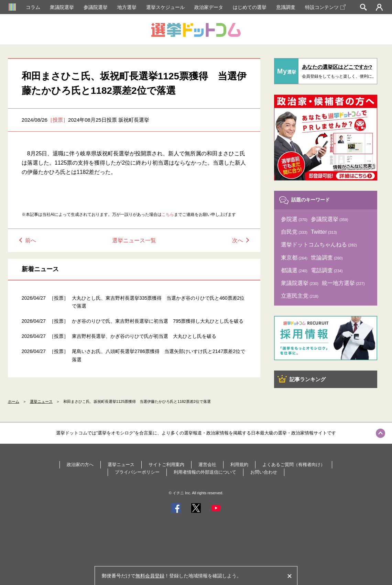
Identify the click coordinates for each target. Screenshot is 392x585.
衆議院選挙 (62, 7)
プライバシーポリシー (137, 472)
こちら (168, 214)
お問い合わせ (264, 472)
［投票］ (58, 120)
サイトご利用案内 (166, 465)
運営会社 (207, 465)
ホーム (14, 401)
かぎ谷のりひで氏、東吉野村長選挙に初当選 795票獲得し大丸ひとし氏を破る (158, 321)
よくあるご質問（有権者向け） (294, 465)
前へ (31, 240)
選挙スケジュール (165, 7)
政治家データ (209, 7)
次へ (238, 240)
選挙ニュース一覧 (134, 240)
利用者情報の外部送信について (205, 472)
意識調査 (286, 7)
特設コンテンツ (325, 7)
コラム (33, 7)
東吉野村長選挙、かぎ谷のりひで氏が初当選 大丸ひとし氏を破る (144, 336)
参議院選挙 (96, 7)
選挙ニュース (41, 401)
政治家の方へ (80, 465)
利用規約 (239, 465)
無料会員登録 (150, 576)
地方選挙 (127, 7)
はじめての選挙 (250, 7)
